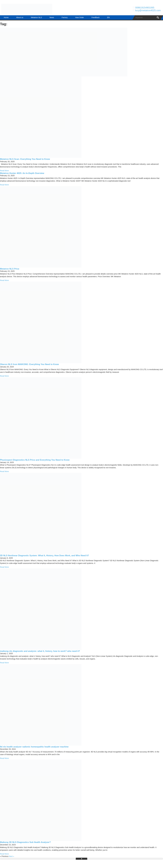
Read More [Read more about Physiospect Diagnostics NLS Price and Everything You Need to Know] (4, 471)
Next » (11, 856)
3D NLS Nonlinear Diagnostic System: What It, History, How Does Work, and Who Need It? (44, 555)
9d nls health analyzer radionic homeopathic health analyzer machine (34, 747)
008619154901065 (145, 8)
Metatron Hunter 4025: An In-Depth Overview (22, 173)
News (52, 17)
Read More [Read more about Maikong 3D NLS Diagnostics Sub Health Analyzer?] (4, 854)
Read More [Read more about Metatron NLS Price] (4, 280)
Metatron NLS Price (10, 269)
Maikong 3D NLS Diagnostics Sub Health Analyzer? (25, 842)
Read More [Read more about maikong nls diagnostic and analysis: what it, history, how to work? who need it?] (4, 663)
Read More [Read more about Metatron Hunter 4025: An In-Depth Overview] (4, 185)
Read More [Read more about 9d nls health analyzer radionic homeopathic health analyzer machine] (4, 758)
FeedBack (95, 17)
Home (6, 17)
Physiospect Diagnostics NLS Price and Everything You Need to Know (35, 460)
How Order (80, 17)
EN (108, 17)
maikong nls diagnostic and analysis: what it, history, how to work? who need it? (40, 651)
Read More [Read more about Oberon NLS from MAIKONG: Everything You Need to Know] (4, 376)
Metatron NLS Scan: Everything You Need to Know (25, 159)
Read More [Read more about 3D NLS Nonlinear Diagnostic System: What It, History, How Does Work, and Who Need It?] (4, 567)
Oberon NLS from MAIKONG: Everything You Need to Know (29, 364)
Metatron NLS (36, 17)
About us (20, 17)
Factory (65, 17)
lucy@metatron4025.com (148, 10)
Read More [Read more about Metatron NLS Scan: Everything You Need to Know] (4, 171)
